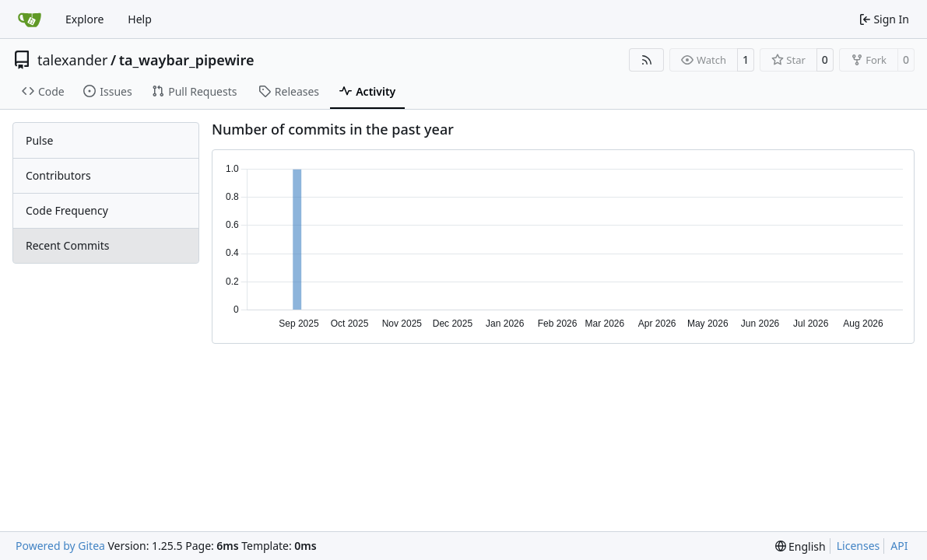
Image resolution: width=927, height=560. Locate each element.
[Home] (30, 19)
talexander (72, 60)
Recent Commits (67, 245)
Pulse (39, 140)
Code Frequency (67, 210)
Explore (84, 19)
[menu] (801, 546)
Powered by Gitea (60, 546)
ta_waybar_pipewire (187, 60)
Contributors (58, 175)
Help (140, 19)
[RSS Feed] (647, 60)
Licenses (859, 546)
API (899, 546)
